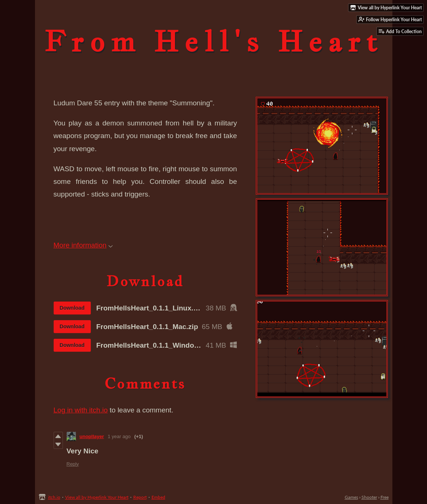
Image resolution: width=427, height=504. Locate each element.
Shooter (369, 497)
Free (385, 497)
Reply (73, 464)
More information (83, 245)
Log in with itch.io (81, 410)
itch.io (54, 497)
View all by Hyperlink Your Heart (97, 497)
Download (72, 308)
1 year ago (119, 436)
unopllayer (92, 436)
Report (140, 497)
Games (351, 497)
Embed (158, 497)
